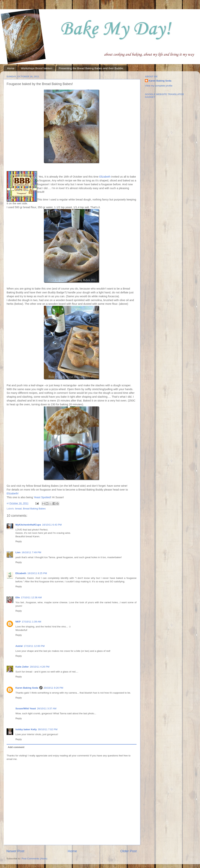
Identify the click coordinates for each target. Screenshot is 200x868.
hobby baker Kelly (26, 729)
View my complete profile (159, 86)
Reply (19, 541)
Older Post (129, 851)
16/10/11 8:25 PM (37, 573)
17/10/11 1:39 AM (32, 622)
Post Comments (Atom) (34, 859)
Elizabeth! (13, 493)
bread (18, 509)
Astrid (19, 646)
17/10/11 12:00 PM (34, 646)
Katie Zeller (22, 667)
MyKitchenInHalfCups (28, 525)
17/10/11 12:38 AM (31, 597)
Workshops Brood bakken (37, 68)
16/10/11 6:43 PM (52, 525)
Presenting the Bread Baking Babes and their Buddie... (92, 68)
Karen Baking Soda (27, 688)
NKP (18, 622)
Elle (18, 597)
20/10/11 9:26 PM (53, 688)
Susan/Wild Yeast (26, 708)
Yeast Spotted (42, 497)
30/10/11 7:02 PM (48, 729)
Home (11, 68)
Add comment (16, 747)
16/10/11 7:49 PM (31, 552)
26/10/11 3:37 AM (47, 708)
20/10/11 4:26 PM (40, 667)
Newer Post (15, 851)
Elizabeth (105, 177)
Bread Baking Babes (34, 509)
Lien (18, 552)
